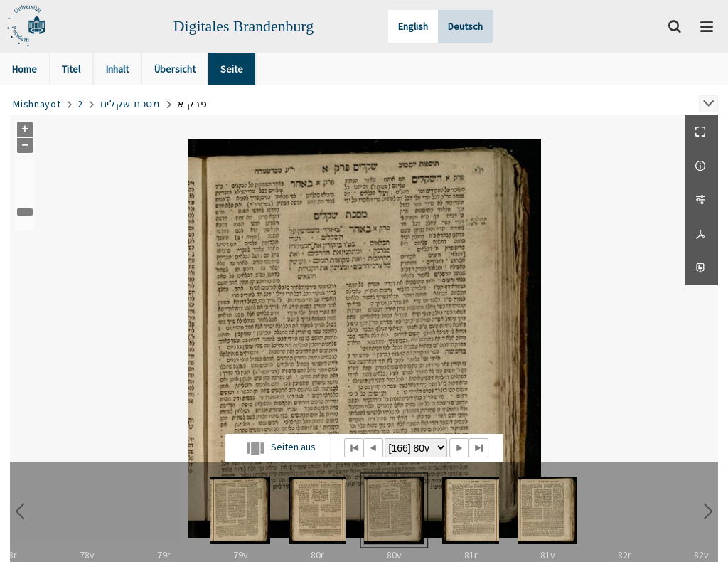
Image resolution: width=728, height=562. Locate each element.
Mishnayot (37, 104)
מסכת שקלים (130, 104)
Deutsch (465, 26)
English (413, 26)
